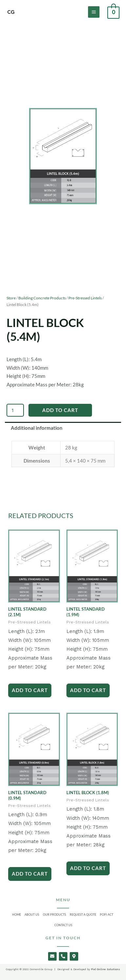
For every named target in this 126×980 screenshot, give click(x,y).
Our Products (54, 915)
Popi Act (107, 915)
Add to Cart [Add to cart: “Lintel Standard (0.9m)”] (30, 874)
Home (17, 915)
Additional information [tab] (37, 428)
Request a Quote (83, 915)
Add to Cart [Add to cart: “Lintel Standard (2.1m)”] (30, 690)
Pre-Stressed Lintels (85, 298)
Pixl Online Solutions (105, 969)
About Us (32, 915)
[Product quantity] (15, 410)
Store (11, 298)
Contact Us (63, 925)
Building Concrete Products (42, 298)
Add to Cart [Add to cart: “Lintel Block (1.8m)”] (88, 868)
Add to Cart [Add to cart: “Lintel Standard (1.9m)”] (88, 690)
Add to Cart (60, 410)
